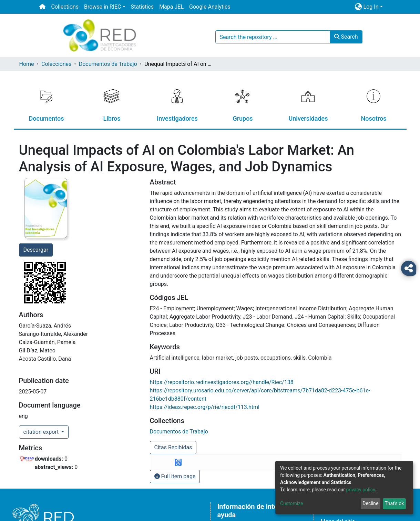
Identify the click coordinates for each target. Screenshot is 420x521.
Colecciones (56, 64)
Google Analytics (210, 7)
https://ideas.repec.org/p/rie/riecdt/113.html (205, 407)
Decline (370, 503)
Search (346, 37)
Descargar (36, 250)
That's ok (394, 503)
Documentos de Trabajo (108, 64)
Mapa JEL (171, 7)
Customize (291, 503)
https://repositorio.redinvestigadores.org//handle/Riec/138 (222, 382)
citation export (42, 432)
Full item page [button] (175, 476)
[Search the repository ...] (273, 37)
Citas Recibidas (173, 447)
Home (27, 64)
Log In (371, 7)
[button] (358, 7)
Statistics (142, 7)
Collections (65, 7)
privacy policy (360, 490)
